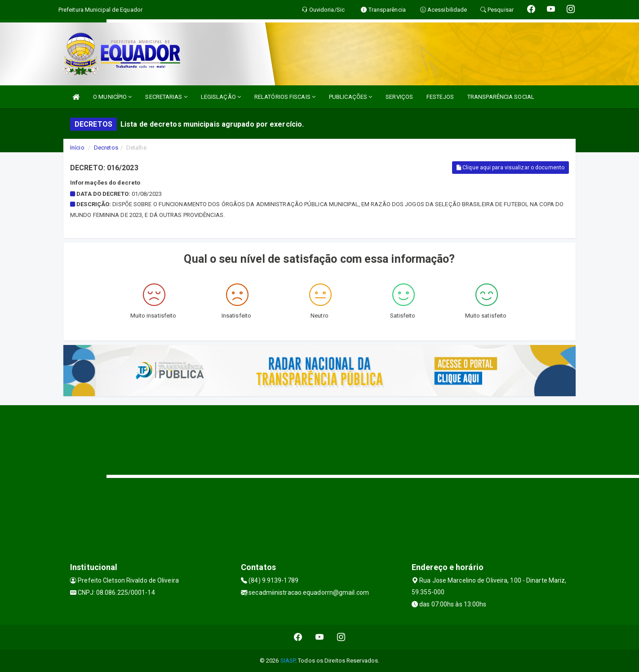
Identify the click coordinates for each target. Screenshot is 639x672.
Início (77, 148)
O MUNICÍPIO (112, 97)
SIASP (288, 661)
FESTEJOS (440, 97)
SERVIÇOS (399, 97)
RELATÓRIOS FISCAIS (285, 97)
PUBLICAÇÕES (351, 97)
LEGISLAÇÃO (221, 97)
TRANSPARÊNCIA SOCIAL (501, 97)
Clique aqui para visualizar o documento (510, 168)
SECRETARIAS (166, 97)
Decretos (106, 148)
